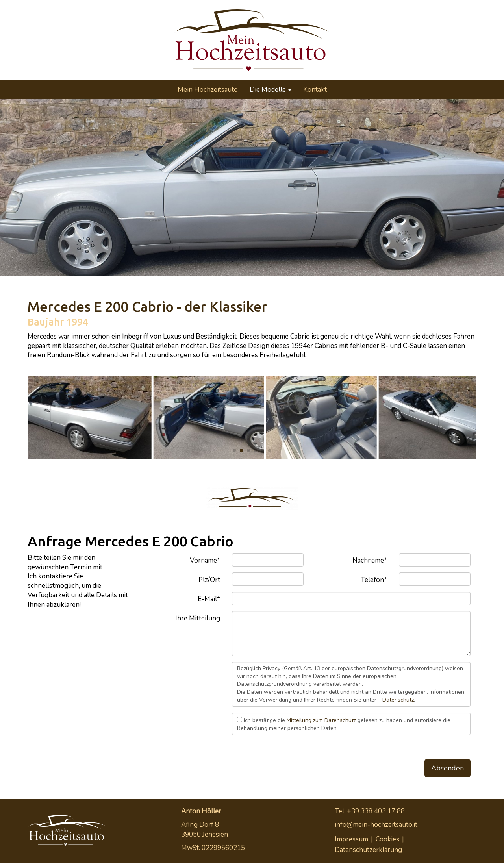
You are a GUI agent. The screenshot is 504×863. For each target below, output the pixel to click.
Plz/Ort (209, 580)
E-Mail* (209, 599)
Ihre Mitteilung (198, 618)
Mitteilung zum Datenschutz (321, 720)
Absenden (447, 768)
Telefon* (374, 580)
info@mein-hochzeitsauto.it (376, 825)
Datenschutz (398, 700)
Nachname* (370, 560)
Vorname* (205, 560)
